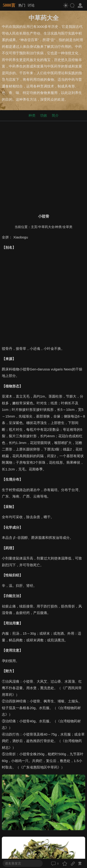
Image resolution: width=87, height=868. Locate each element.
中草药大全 (46, 227)
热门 (22, 5)
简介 (55, 115)
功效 (44, 115)
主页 (34, 227)
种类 (32, 115)
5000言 (9, 5)
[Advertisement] (43, 166)
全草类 (68, 227)
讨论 (31, 5)
